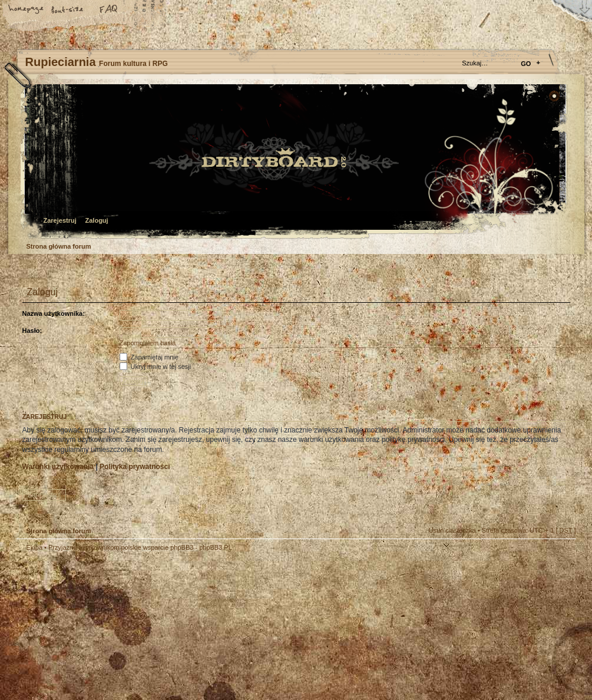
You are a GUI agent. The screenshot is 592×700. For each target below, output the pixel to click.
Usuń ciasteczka (452, 530)
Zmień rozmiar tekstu (68, 10)
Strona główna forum (295, 162)
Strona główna (27, 10)
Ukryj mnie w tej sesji (156, 366)
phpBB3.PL (216, 547)
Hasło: (32, 331)
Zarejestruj (60, 220)
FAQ (109, 10)
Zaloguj (97, 220)
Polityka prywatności (135, 467)
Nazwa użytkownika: (54, 313)
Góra (561, 555)
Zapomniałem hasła (148, 343)
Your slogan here (202, 627)
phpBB (149, 626)
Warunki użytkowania (58, 467)
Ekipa (35, 547)
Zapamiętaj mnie (149, 357)
